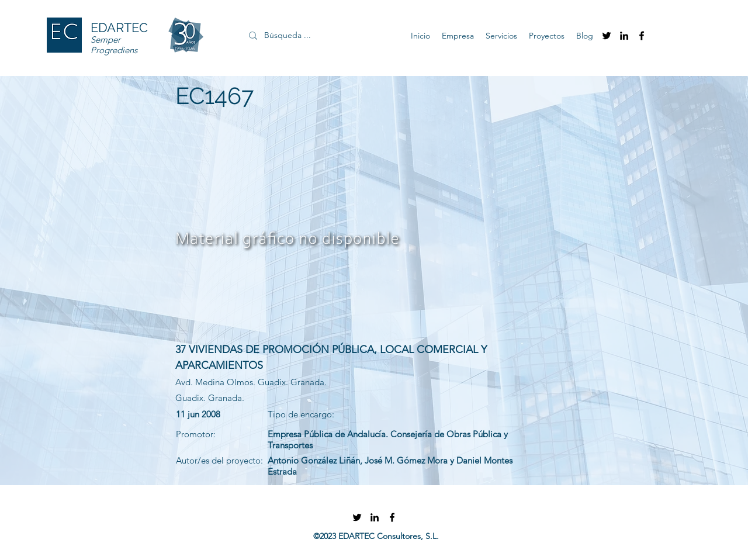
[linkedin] (624, 36)
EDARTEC (119, 27)
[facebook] (642, 36)
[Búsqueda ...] (316, 36)
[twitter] (607, 36)
